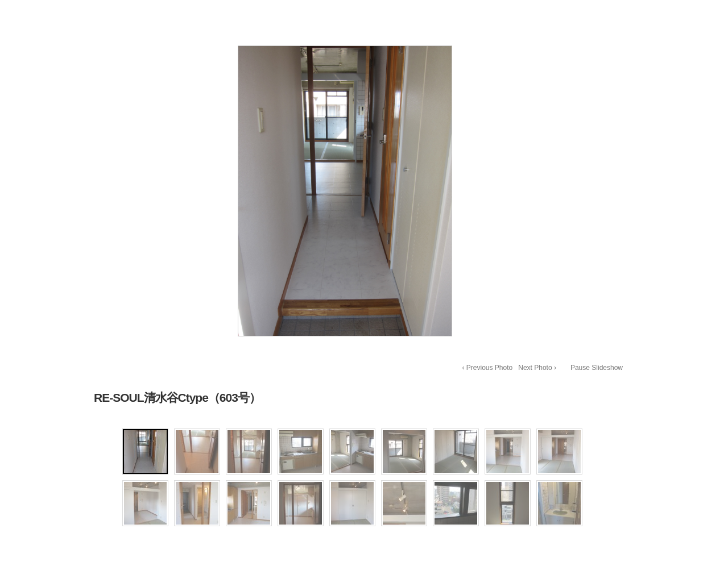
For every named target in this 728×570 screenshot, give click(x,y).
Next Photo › (537, 368)
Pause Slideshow (597, 368)
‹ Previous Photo (488, 368)
